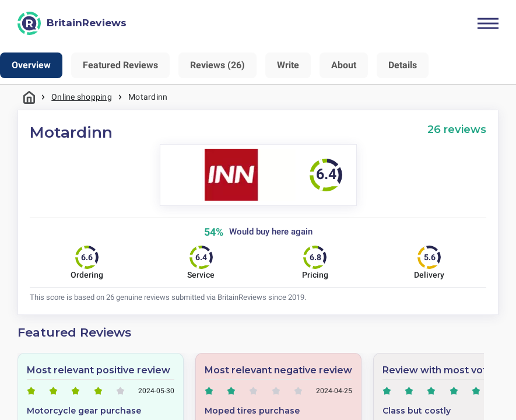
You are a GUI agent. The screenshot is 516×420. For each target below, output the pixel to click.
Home (29, 97)
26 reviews (457, 129)
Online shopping (82, 97)
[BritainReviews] (72, 23)
